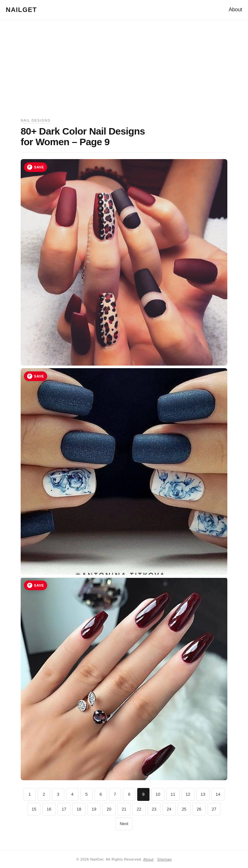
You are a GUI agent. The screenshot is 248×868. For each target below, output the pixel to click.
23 (154, 809)
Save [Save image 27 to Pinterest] (39, 585)
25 (184, 809)
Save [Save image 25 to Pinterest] (39, 167)
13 (203, 794)
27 (214, 809)
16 (49, 809)
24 (169, 809)
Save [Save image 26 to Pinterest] (39, 376)
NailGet (21, 10)
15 (34, 809)
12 (188, 794)
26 (199, 809)
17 (64, 809)
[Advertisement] (124, 72)
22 (139, 809)
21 (124, 809)
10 (158, 794)
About (235, 10)
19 (94, 809)
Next (124, 824)
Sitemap (165, 859)
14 (218, 794)
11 (173, 794)
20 (109, 809)
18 (79, 809)
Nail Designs (36, 120)
